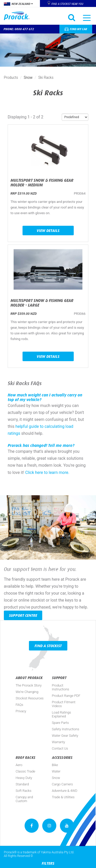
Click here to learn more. (47, 472)
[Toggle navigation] (87, 18)
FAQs (19, 705)
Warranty (58, 742)
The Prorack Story (29, 685)
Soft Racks (24, 791)
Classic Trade (25, 771)
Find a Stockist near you (67, 4)
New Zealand (18, 4)
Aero (19, 765)
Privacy (21, 711)
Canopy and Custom (24, 799)
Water (56, 771)
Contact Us (60, 748)
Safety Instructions (66, 729)
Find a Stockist (48, 646)
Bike (55, 765)
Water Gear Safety (65, 736)
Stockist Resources (30, 698)
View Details (48, 231)
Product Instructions (61, 687)
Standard (22, 784)
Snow (28, 77)
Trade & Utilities (63, 797)
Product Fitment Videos (64, 704)
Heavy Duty (24, 778)
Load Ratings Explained (62, 714)
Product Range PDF (66, 696)
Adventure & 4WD (65, 791)
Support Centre (23, 615)
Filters (48, 863)
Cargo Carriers (62, 784)
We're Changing (27, 692)
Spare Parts (60, 723)
